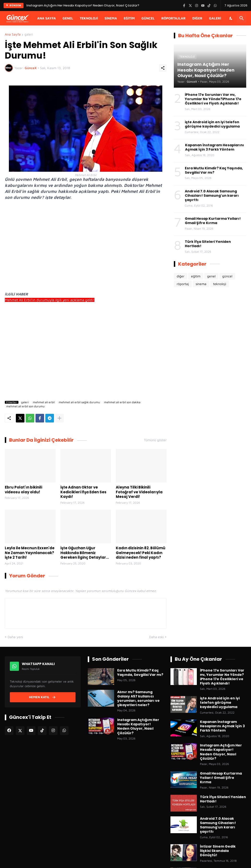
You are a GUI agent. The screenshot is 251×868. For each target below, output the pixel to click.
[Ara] (242, 18)
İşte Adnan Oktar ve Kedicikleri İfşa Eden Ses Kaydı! (83, 492)
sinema (201, 284)
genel (211, 276)
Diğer (197, 18)
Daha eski (156, 637)
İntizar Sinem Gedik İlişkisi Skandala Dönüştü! (218, 851)
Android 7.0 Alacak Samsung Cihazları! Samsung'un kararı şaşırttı (212, 196)
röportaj (183, 284)
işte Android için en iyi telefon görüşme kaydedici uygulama (212, 124)
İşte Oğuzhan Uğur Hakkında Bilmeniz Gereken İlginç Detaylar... (85, 553)
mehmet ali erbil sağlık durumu (79, 402)
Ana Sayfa (47, 18)
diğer (181, 276)
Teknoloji (89, 18)
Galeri (215, 18)
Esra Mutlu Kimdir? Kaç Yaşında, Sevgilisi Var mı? (214, 170)
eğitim (196, 276)
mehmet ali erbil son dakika (122, 402)
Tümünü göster (155, 440)
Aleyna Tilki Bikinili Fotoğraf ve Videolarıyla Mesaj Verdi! (139, 492)
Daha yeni (15, 637)
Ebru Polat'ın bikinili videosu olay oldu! (23, 490)
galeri (29, 34)
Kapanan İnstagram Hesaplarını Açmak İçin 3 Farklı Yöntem (215, 147)
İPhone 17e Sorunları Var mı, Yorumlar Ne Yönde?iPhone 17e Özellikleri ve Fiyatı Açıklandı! (213, 99)
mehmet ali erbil (44, 402)
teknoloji (220, 284)
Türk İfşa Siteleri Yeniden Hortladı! (208, 244)
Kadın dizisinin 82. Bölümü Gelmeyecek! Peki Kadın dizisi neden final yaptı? (141, 553)
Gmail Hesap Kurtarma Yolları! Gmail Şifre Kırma (213, 221)
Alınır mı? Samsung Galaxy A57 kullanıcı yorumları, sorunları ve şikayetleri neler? (138, 699)
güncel (227, 276)
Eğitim (129, 18)
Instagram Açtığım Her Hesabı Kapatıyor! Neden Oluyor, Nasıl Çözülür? (138, 726)
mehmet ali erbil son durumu (25, 406)
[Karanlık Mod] (231, 18)
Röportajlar (173, 18)
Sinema (111, 18)
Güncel (148, 18)
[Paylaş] (163, 68)
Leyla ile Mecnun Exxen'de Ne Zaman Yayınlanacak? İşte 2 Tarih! (30, 553)
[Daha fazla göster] (59, 418)
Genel (68, 18)
